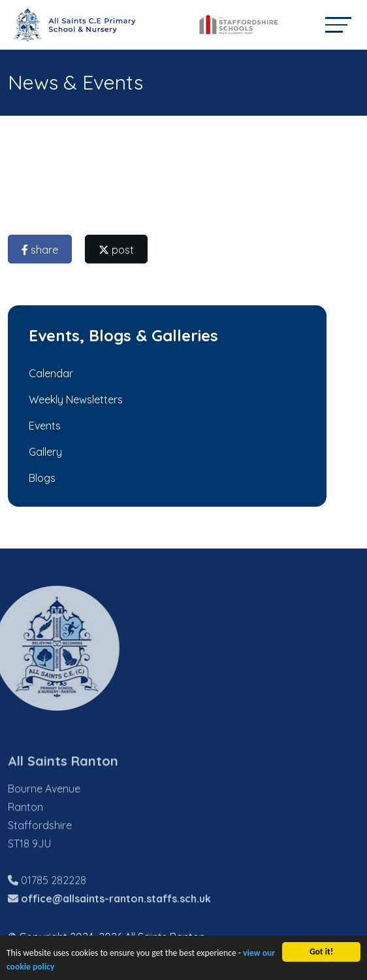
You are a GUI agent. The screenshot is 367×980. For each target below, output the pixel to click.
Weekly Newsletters (74, 399)
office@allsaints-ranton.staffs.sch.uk (116, 916)
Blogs (41, 478)
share (41, 250)
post (118, 250)
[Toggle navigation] (338, 25)
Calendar (50, 373)
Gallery (44, 452)
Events (43, 426)
